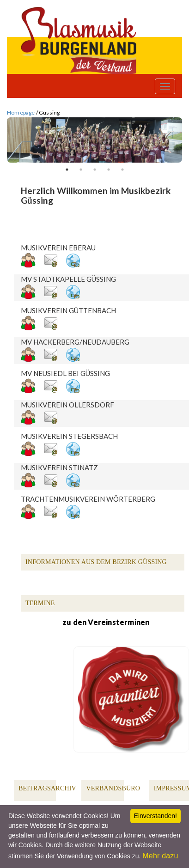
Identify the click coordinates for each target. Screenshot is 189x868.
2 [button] (81, 170)
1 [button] (67, 170)
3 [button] (95, 170)
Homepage (21, 112)
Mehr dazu (160, 856)
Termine (40, 603)
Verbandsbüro (113, 788)
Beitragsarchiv (47, 788)
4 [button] (109, 170)
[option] (94, 140)
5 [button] (122, 170)
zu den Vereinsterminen (106, 622)
